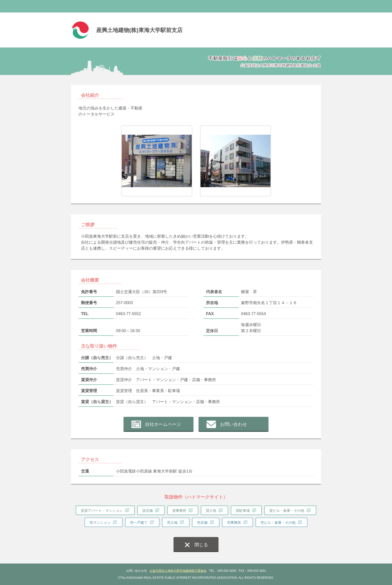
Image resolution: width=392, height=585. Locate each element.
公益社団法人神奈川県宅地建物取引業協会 (178, 571)
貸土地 (211, 511)
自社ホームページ (163, 424)
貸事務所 (179, 511)
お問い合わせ (233, 424)
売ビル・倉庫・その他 (278, 523)
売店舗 (202, 523)
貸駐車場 (243, 511)
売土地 (172, 523)
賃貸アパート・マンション (102, 511)
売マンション (100, 523)
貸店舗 (147, 511)
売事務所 (234, 523)
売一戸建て (139, 523)
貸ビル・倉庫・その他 (287, 511)
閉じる (201, 545)
